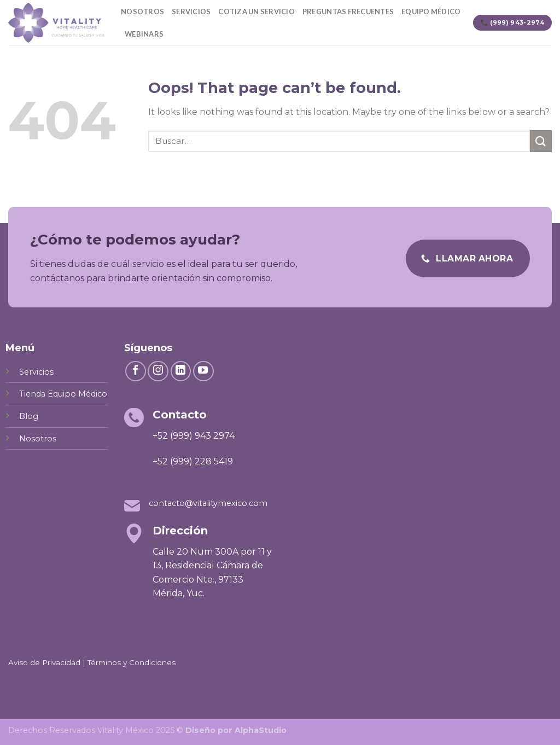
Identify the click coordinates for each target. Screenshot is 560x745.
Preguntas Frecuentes (348, 11)
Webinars (144, 34)
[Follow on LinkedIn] (181, 371)
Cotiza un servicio (256, 11)
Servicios (191, 11)
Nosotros (142, 11)
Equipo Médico (431, 11)
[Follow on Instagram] (158, 371)
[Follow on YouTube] (203, 371)
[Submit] (541, 141)
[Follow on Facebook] (136, 371)
